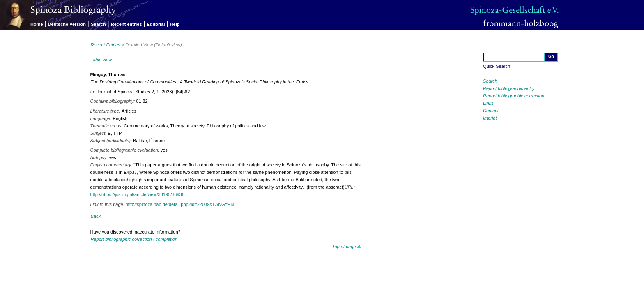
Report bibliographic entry (509, 88)
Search (98, 24)
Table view (101, 60)
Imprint (490, 118)
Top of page (347, 247)
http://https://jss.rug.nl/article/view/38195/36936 (137, 194)
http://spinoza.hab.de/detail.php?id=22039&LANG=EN (180, 204)
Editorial (156, 24)
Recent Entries (106, 45)
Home (37, 24)
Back (96, 216)
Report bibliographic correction (514, 96)
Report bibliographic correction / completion (134, 239)
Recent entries (126, 24)
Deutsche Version (67, 24)
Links (488, 103)
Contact (491, 111)
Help (175, 24)
